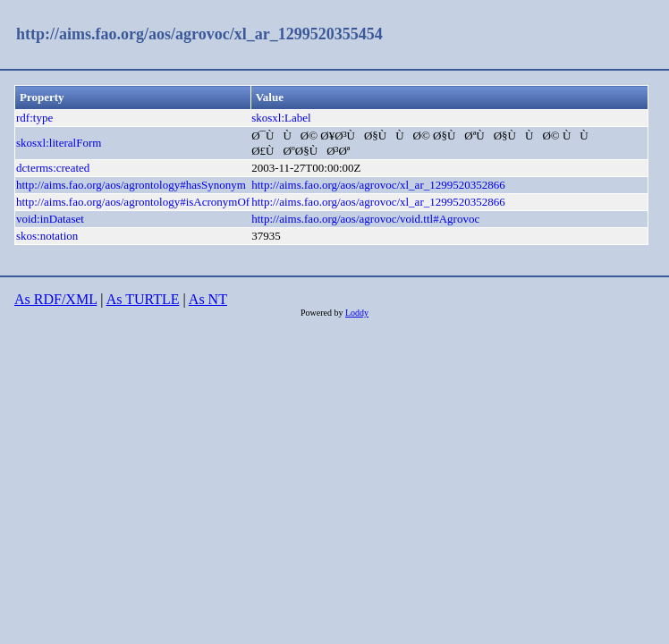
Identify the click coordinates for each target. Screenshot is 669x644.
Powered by (323, 313)
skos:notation (47, 236)
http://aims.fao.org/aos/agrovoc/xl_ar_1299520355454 (199, 34)
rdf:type (34, 118)
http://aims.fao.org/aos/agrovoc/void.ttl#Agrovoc (365, 219)
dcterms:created (53, 168)
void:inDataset (50, 219)
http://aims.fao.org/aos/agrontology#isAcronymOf (133, 202)
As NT (208, 299)
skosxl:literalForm (59, 143)
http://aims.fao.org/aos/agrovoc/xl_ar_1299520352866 (378, 185)
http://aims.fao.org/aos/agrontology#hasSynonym (131, 185)
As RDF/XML (55, 299)
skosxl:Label (281, 118)
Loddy (357, 313)
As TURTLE (143, 299)
